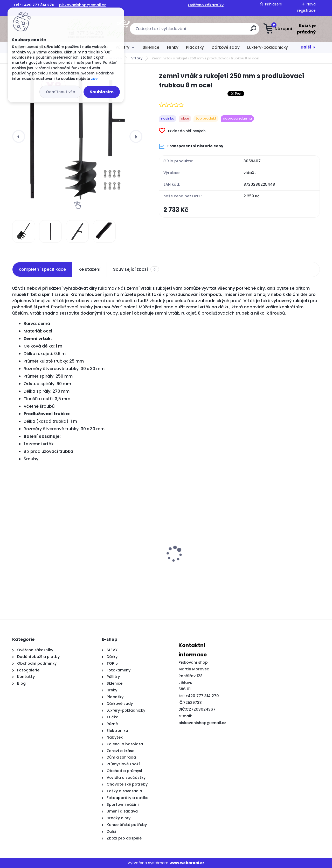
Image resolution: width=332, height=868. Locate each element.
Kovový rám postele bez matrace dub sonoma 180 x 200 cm (126, 572)
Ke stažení (89, 269)
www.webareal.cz (187, 863)
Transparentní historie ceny (191, 146)
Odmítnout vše (60, 92)
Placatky (195, 47)
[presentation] (19, 136)
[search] (217, 30)
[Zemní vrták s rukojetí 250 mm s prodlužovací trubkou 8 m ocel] (77, 136)
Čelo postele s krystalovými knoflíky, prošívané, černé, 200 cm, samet (201, 572)
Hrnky (173, 47)
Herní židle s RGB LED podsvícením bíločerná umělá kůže (280, 572)
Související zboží (136, 269)
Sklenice (151, 47)
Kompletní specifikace (42, 269)
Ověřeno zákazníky (206, 5)
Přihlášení (274, 4)
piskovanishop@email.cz (82, 5)
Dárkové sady (226, 47)
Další (306, 47)
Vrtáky (137, 58)
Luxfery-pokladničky (268, 47)
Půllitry (123, 47)
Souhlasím (102, 92)
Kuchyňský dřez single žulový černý (45, 569)
